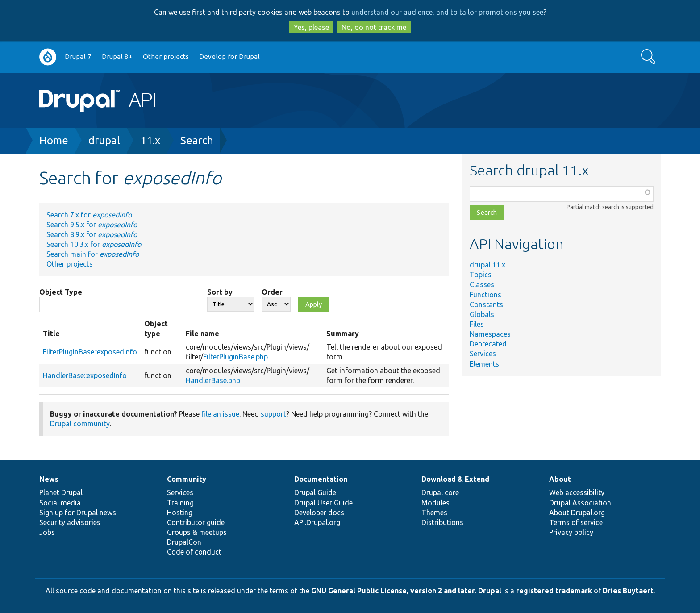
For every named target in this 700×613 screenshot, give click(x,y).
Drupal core (440, 492)
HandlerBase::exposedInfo (85, 375)
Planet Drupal (61, 492)
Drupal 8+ (117, 56)
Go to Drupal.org (48, 57)
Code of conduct (194, 552)
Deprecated (488, 344)
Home (54, 140)
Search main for (93, 254)
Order (272, 292)
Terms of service (576, 522)
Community (187, 479)
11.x (150, 140)
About (560, 479)
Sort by (220, 292)
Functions (485, 295)
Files (477, 324)
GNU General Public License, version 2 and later (393, 591)
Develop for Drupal (229, 56)
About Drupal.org (577, 513)
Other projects (166, 56)
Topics (481, 275)
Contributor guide (196, 522)
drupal (104, 140)
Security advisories (70, 522)
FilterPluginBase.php (235, 357)
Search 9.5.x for (92, 225)
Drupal (490, 591)
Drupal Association (580, 503)
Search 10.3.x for (94, 244)
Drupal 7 (78, 56)
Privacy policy (571, 532)
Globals (482, 314)
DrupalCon (184, 542)
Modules (435, 503)
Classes (482, 284)
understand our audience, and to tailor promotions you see (447, 12)
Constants (486, 304)
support (273, 414)
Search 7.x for (89, 215)
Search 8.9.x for (92, 234)
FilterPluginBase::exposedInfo (90, 352)
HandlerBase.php (213, 380)
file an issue (220, 414)
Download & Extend (455, 479)
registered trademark (554, 591)
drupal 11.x (487, 265)
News (49, 479)
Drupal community (80, 424)
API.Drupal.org (317, 522)
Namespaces (490, 334)
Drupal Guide (315, 492)
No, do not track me (374, 27)
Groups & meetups (197, 532)
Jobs (47, 532)
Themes (434, 513)
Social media (60, 503)
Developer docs (319, 513)
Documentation (321, 479)
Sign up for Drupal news (78, 513)
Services (483, 354)
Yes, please (311, 27)
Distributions (442, 522)
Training (180, 503)
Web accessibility (577, 492)
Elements (484, 364)
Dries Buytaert (628, 591)
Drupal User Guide (323, 503)
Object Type (61, 292)
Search (197, 140)
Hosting (180, 513)
